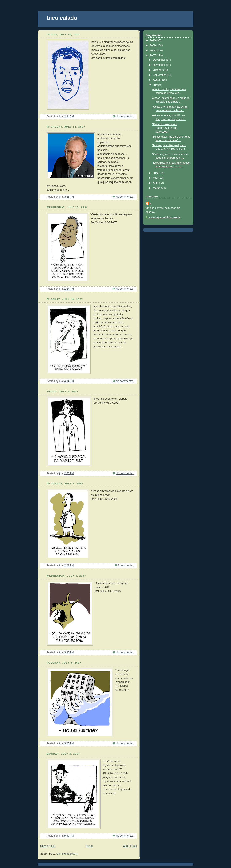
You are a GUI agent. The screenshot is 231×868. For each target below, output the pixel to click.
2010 (153, 40)
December (160, 60)
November (160, 65)
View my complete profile (165, 217)
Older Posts (130, 846)
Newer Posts (48, 846)
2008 (153, 51)
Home (89, 846)
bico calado (62, 18)
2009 (153, 46)
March (157, 188)
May (156, 178)
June (156, 173)
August (158, 80)
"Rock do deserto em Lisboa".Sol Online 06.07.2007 (165, 128)
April (156, 183)
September (160, 75)
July (156, 85)
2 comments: (126, 565)
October (158, 70)
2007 (153, 55)
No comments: (125, 117)
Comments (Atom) (67, 854)
